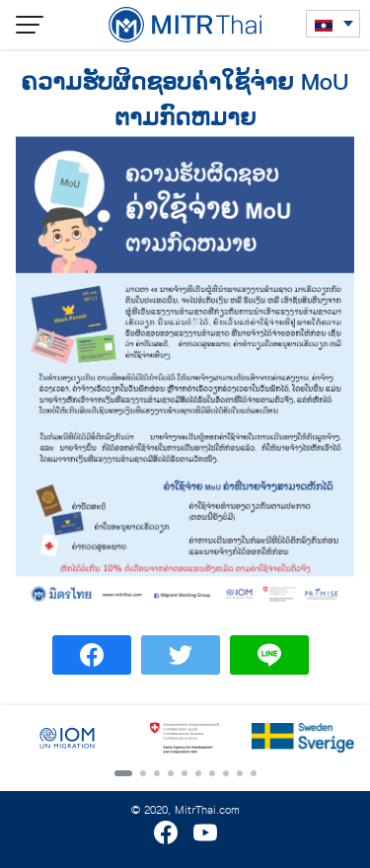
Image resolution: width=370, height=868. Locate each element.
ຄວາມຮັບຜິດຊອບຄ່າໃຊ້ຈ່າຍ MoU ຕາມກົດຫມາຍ (185, 100)
